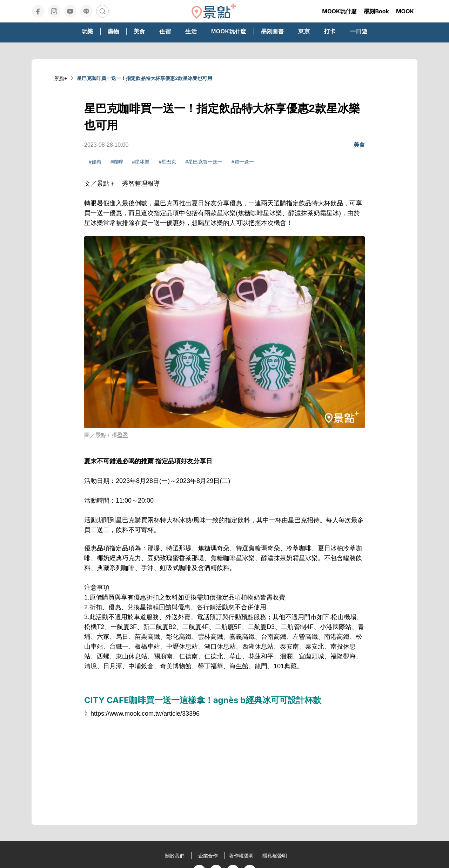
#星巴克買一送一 (204, 162)
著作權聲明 (241, 856)
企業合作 (208, 856)
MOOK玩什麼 (339, 11)
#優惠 (95, 162)
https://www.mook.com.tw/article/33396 (145, 714)
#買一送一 (243, 162)
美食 (359, 145)
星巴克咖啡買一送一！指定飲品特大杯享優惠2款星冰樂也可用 (145, 78)
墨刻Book (376, 11)
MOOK (405, 11)
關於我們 (175, 856)
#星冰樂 (141, 162)
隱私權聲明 (275, 856)
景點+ (61, 78)
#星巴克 (167, 162)
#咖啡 (117, 162)
